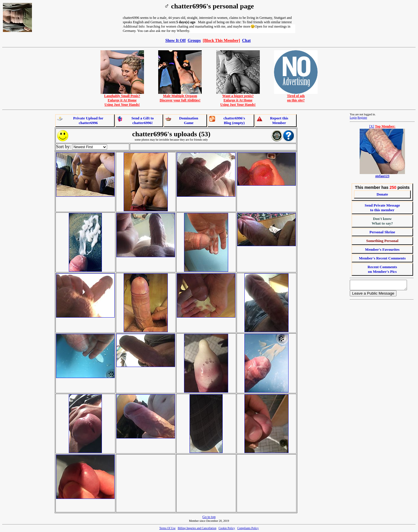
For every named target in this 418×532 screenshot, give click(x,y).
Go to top (209, 517)
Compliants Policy (248, 528)
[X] (372, 126)
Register (362, 118)
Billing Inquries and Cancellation (197, 528)
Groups (194, 40)
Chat (246, 40)
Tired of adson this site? (296, 96)
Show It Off (175, 40)
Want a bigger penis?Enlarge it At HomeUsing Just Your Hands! (238, 99)
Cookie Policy (227, 528)
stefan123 (382, 176)
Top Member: (385, 126)
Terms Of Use (167, 528)
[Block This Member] (221, 40)
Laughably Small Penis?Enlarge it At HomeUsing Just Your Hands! (122, 99)
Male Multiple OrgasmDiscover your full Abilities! (180, 96)
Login (353, 118)
